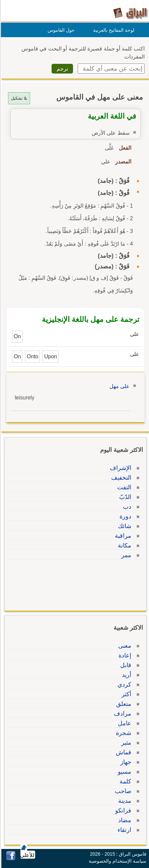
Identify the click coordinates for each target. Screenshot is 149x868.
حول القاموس (60, 30)
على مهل (119, 386)
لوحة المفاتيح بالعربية (113, 30)
